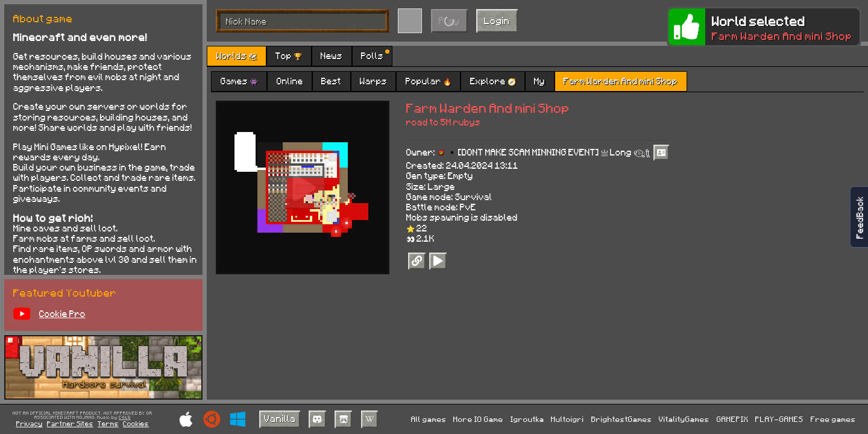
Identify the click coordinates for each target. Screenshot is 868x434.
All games (429, 419)
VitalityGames (684, 419)
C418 (125, 418)
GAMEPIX (733, 419)
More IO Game (478, 419)
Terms (108, 423)
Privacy (30, 423)
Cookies (136, 423)
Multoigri (568, 419)
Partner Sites (70, 423)
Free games (833, 419)
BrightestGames (622, 419)
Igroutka (527, 419)
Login (497, 20)
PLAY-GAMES (779, 419)
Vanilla (280, 418)
